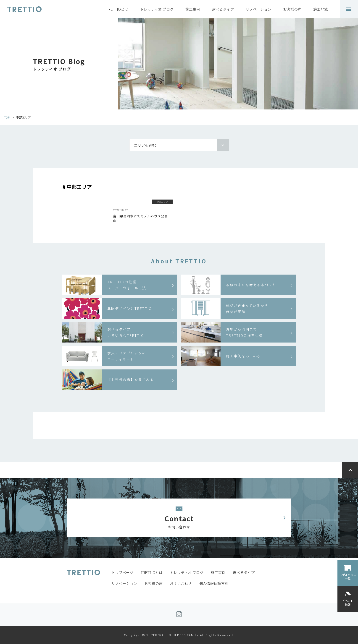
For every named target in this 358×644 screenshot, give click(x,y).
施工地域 (321, 9)
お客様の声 (292, 9)
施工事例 (193, 9)
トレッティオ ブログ (157, 9)
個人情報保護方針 (214, 583)
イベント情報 (348, 602)
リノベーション (258, 9)
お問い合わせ (181, 583)
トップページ (122, 572)
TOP (7, 117)
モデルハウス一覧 (348, 576)
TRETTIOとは (117, 9)
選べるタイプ (223, 9)
